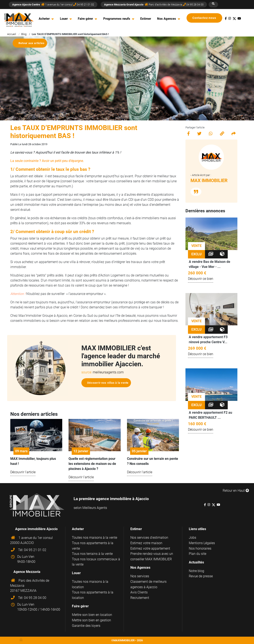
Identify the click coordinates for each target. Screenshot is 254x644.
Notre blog (196, 571)
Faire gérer (85, 19)
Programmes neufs (117, 19)
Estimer (146, 19)
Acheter (44, 19)
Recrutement (140, 598)
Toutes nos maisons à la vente (95, 538)
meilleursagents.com (108, 372)
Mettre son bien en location (92, 615)
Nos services (140, 576)
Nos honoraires (200, 548)
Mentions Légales (202, 543)
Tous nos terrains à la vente (92, 554)
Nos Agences (167, 19)
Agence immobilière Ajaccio (36, 529)
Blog (24, 34)
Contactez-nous (206, 18)
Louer (64, 19)
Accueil (12, 34)
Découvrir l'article (23, 472)
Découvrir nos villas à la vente (108, 383)
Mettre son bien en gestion (91, 620)
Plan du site (198, 554)
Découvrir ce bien (201, 279)
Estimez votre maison (146, 543)
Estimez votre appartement (150, 548)
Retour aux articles (31, 43)
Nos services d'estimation (149, 538)
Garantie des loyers (86, 626)
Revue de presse (201, 576)
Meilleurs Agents (95, 508)
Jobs (192, 538)
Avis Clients (139, 592)
